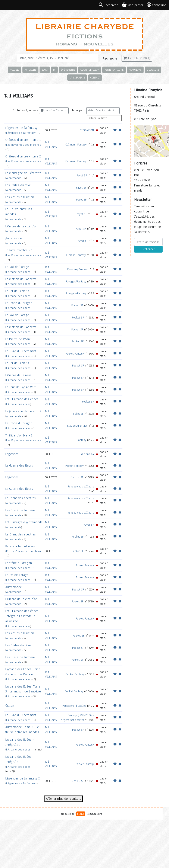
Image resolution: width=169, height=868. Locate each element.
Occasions (153, 70)
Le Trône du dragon (19, 303)
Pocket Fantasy (75, 354)
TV (54, 70)
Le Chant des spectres (21, 498)
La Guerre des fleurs (19, 465)
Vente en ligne (114, 70)
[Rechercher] (58, 58)
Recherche (110, 58)
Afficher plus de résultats (63, 799)
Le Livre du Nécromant (21, 351)
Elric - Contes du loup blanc (24, 551)
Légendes (12, 454)
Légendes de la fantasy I (22, 128)
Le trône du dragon (19, 563)
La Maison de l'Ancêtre (21, 279)
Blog (45, 70)
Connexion (157, 5)
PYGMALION (87, 130)
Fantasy (82, 440)
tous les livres (52, 110)
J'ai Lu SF (77, 477)
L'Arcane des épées (18, 272)
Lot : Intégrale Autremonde (24, 522)
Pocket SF (77, 305)
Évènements (68, 70)
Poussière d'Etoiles (74, 706)
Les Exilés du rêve (18, 185)
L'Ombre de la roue (18, 375)
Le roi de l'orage (17, 575)
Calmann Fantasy (76, 145)
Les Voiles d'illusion (20, 197)
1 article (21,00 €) (137, 58)
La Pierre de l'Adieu (19, 339)
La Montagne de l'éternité (23, 173)
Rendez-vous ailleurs (81, 486)
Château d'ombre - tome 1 (23, 140)
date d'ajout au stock (102, 110)
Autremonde (14, 178)
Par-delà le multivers (20, 546)
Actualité (30, 70)
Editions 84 (87, 454)
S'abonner (148, 249)
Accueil (15, 70)
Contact (95, 78)
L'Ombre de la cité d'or (21, 226)
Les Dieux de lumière (20, 510)
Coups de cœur (90, 70)
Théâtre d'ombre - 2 (19, 435)
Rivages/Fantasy (77, 269)
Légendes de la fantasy (21, 133)
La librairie (77, 78)
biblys (81, 814)
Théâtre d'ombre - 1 (19, 250)
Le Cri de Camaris (17, 291)
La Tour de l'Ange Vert (21, 387)
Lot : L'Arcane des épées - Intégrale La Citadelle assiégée (23, 616)
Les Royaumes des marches (24, 145)
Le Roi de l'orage (17, 267)
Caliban (10, 705)
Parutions (135, 70)
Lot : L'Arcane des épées (22, 399)
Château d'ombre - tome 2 (23, 156)
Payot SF (82, 175)
